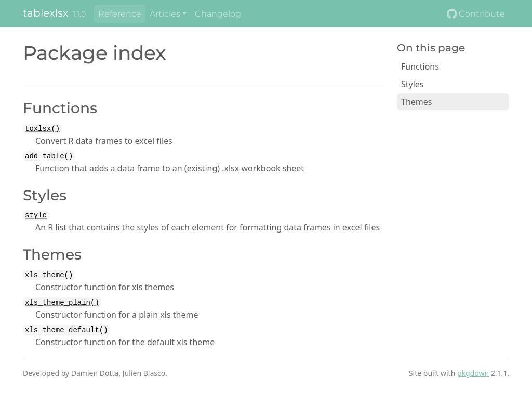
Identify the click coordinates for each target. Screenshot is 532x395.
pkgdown (473, 373)
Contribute (476, 14)
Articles (165, 14)
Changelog (218, 14)
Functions (420, 66)
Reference (120, 14)
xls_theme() (49, 275)
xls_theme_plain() (62, 303)
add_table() (49, 156)
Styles (413, 84)
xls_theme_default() (66, 330)
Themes (416, 102)
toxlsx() (42, 129)
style (36, 215)
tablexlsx (46, 13)
